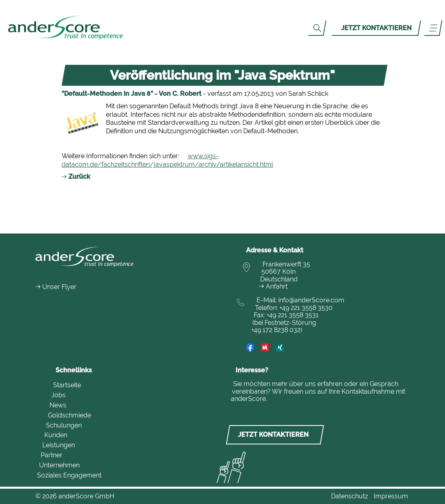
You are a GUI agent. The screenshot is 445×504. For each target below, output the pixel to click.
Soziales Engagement (69, 475)
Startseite (67, 385)
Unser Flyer (59, 287)
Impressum (391, 496)
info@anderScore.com (311, 300)
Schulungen (64, 425)
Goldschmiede (69, 415)
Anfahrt (277, 286)
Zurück (79, 177)
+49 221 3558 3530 (306, 308)
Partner (52, 455)
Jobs (58, 395)
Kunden (56, 435)
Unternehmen (59, 465)
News (58, 405)
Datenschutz (350, 496)
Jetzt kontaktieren (376, 28)
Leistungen (59, 445)
